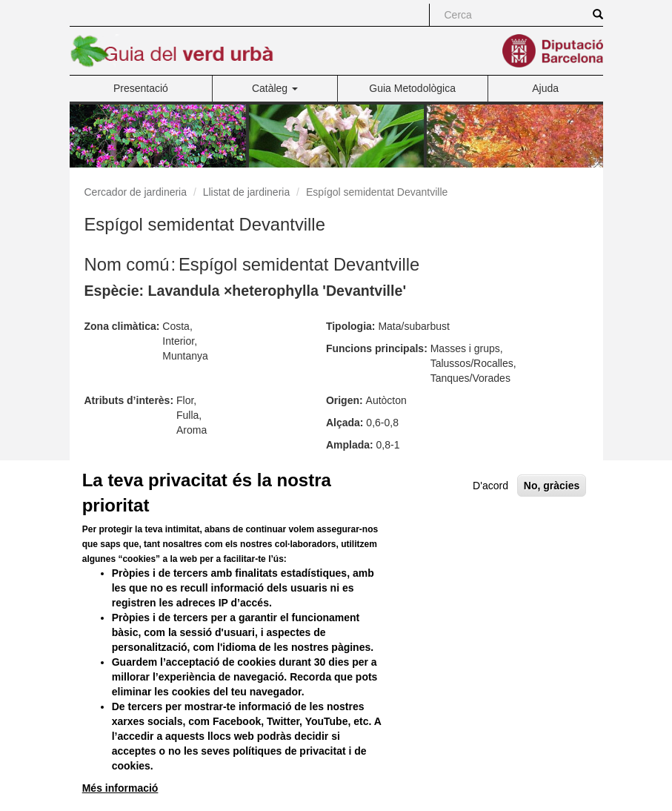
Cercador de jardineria (136, 192)
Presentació (141, 88)
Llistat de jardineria (247, 192)
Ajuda (545, 88)
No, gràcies (552, 518)
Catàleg (275, 88)
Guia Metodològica (412, 88)
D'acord (490, 518)
